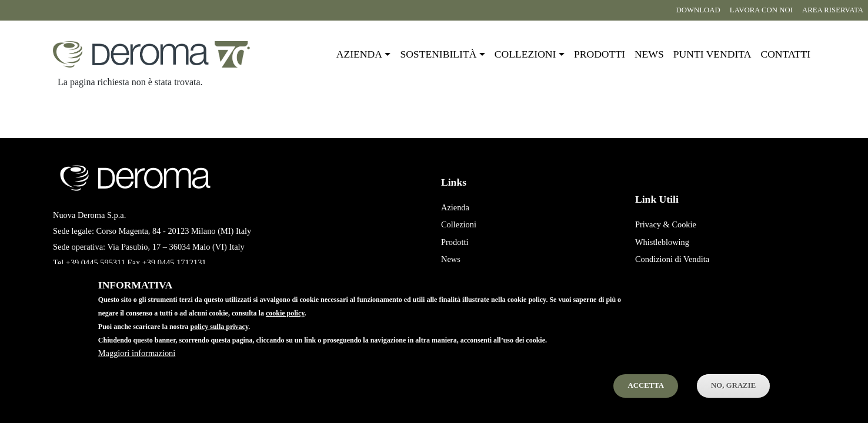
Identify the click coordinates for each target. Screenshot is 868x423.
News (649, 54)
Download (698, 10)
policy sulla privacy (220, 342)
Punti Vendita (464, 277)
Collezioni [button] (525, 54)
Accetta (646, 401)
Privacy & (652, 224)
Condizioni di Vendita (672, 259)
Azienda (455, 207)
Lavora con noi (761, 10)
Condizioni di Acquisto (675, 277)
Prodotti (600, 54)
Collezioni (459, 224)
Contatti (785, 54)
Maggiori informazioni (137, 368)
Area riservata (833, 10)
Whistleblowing (662, 242)
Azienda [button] (359, 54)
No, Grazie (733, 401)
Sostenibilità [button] (438, 54)
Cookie (684, 224)
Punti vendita (712, 54)
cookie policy (285, 328)
